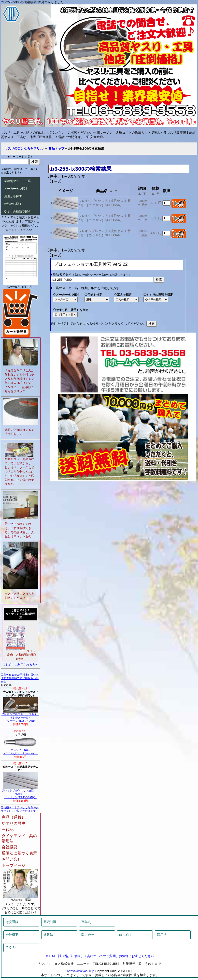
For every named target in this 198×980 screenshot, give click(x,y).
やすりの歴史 (14, 823)
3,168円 (156, 203)
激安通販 (12, 922)
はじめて (126, 935)
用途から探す (13, 196)
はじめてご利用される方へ (20, 665)
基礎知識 (50, 922)
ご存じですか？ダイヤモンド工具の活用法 (21, 614)
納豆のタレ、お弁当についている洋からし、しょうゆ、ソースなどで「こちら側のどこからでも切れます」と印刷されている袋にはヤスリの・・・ (19, 472)
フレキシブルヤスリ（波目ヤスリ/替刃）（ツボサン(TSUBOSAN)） (20, 793)
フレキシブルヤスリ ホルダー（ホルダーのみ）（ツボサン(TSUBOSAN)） (20, 716)
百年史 (86, 922)
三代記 (8, 830)
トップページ (14, 865)
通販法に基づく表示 (19, 853)
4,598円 (156, 233)
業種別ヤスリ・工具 (17, 181)
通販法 (48, 935)
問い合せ (88, 935)
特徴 (20, 659)
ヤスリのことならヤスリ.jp (25, 148)
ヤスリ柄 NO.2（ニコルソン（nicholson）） (20, 750)
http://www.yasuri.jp (81, 971)
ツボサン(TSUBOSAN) (105, 205)
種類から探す (13, 204)
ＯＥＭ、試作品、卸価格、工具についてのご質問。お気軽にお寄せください (100, 956)
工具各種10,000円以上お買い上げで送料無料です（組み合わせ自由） (20, 678)
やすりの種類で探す (17, 211)
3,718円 (156, 218)
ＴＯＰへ (12, 947)
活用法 (162, 935)
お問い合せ (12, 859)
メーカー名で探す (16, 189)
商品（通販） (14, 817)
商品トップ (56, 148)
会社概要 (10, 847)
